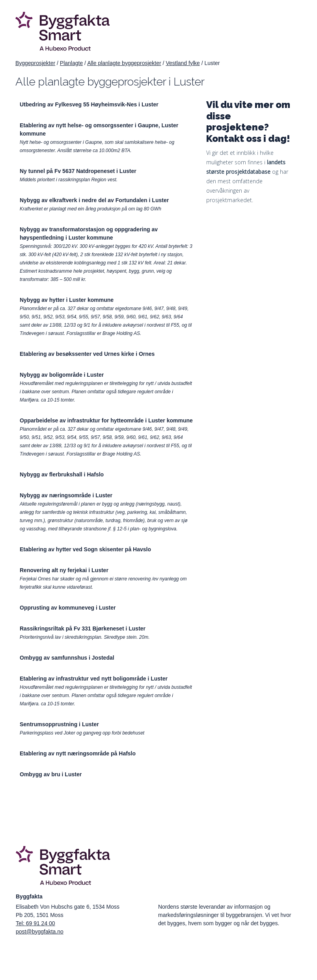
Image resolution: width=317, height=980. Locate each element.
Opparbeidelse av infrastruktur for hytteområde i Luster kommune (106, 420)
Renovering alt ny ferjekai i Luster (64, 570)
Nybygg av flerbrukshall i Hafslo (62, 474)
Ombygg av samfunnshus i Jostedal (67, 658)
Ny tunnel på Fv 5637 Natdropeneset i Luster (78, 171)
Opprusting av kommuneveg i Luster (68, 608)
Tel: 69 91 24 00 (35, 923)
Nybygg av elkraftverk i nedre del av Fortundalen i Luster (94, 200)
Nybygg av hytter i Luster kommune (67, 300)
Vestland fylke (183, 63)
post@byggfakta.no (40, 932)
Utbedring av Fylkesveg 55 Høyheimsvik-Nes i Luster (89, 104)
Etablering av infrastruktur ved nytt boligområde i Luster (94, 679)
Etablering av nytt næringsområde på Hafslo (78, 753)
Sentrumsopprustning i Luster (59, 724)
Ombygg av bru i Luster (51, 774)
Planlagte (71, 63)
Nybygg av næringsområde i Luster (66, 495)
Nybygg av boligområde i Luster (62, 375)
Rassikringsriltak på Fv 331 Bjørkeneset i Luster (83, 629)
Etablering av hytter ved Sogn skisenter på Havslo (85, 549)
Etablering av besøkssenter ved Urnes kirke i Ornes (87, 354)
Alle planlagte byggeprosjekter (124, 63)
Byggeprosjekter (35, 63)
